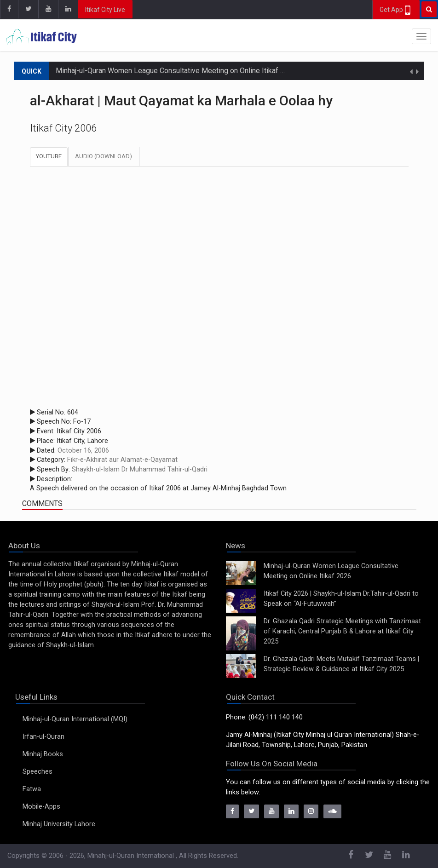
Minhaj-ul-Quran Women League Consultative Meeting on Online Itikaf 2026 (176, 71)
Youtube (49, 156)
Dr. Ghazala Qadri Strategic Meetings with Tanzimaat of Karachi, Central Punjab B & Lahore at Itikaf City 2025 (342, 631)
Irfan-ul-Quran (43, 737)
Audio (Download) (104, 156)
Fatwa (32, 789)
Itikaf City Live (105, 10)
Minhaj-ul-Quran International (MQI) (75, 719)
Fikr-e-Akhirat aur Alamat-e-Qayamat (122, 460)
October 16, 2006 (83, 451)
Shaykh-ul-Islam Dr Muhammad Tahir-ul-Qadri (140, 469)
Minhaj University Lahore (59, 824)
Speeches (37, 772)
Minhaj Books (43, 754)
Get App (396, 10)
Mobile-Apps (41, 807)
